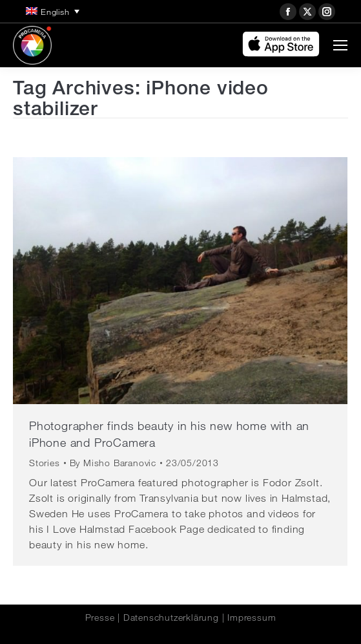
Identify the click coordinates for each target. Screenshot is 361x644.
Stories (45, 463)
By (113, 463)
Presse (100, 617)
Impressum (252, 617)
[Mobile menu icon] (340, 45)
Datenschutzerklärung (171, 617)
